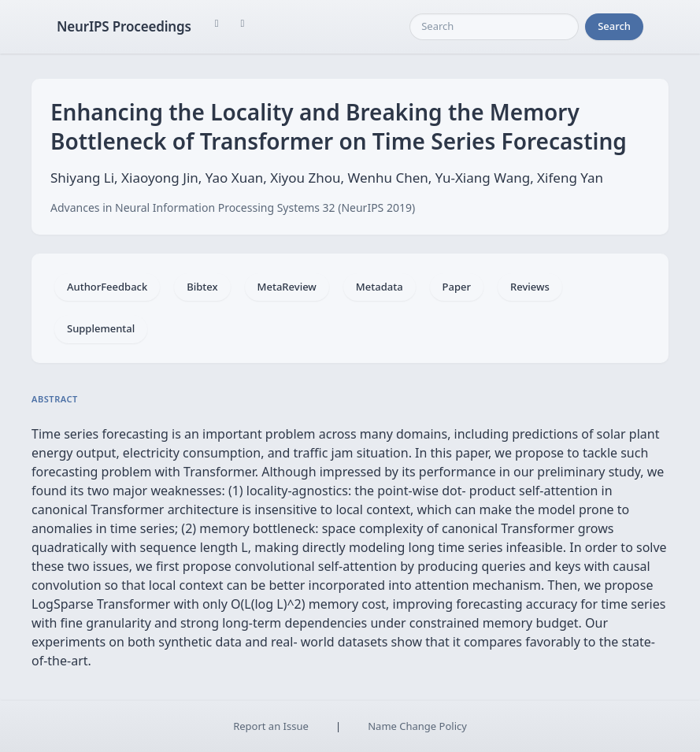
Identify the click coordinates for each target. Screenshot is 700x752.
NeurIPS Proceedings (124, 26)
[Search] (494, 27)
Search (614, 26)
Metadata (380, 287)
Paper (457, 287)
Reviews (530, 287)
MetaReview (287, 287)
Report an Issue (271, 726)
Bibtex (202, 287)
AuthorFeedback (107, 287)
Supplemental (101, 328)
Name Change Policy (417, 726)
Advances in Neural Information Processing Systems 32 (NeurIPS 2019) (233, 207)
